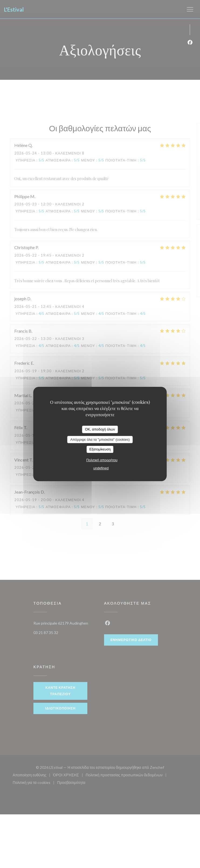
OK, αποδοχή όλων (100, 429)
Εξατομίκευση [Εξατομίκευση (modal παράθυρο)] (100, 449)
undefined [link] (101, 468)
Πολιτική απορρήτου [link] (102, 460)
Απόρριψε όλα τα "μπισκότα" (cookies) (100, 440)
